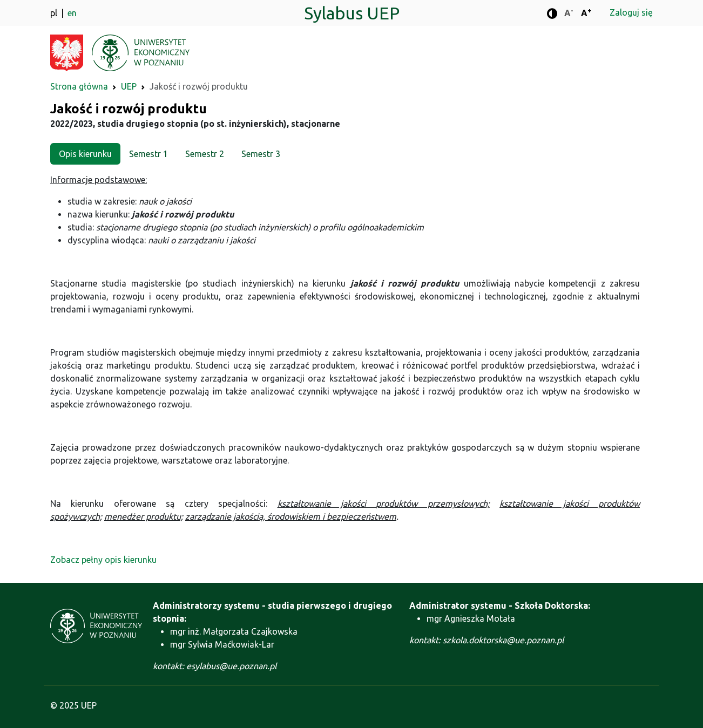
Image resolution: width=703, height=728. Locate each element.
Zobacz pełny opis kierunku (103, 560)
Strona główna (79, 86)
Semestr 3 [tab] (261, 154)
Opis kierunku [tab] (85, 154)
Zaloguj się (631, 12)
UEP (129, 86)
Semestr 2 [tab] (205, 154)
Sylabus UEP (352, 13)
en (72, 13)
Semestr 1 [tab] (148, 154)
